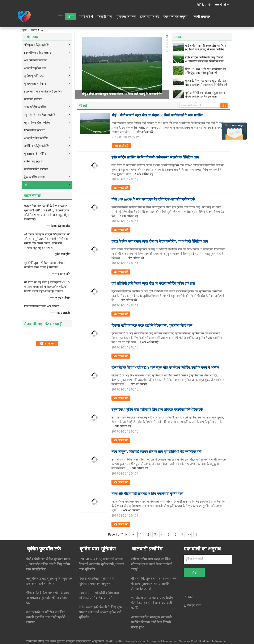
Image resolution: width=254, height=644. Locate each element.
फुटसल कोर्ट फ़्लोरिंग (35, 154)
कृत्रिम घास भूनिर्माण (35, 84)
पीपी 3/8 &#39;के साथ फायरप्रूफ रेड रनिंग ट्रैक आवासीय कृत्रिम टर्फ (205, 71)
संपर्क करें (123, 146)
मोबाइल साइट (192, 605)
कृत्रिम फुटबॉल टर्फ (34, 76)
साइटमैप (190, 597)
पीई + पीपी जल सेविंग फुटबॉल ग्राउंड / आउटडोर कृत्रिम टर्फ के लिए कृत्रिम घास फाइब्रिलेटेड (48, 564)
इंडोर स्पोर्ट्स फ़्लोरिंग (35, 107)
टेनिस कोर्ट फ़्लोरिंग (34, 161)
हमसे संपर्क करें (150, 16)
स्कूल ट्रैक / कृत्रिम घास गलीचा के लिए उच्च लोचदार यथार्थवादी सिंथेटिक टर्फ (157, 410)
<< (133, 534)
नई (26, 185)
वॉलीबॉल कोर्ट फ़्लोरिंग (36, 169)
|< (126, 534)
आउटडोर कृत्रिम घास (35, 68)
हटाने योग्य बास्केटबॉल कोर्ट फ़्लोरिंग (43, 91)
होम (60, 16)
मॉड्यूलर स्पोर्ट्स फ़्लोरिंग (37, 45)
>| (196, 534)
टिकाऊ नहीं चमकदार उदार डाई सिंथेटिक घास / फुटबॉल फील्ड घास (152, 325)
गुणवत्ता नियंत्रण (126, 16)
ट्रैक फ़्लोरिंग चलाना (34, 177)
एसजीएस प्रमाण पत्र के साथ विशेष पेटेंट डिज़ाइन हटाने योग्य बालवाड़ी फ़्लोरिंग (152, 603)
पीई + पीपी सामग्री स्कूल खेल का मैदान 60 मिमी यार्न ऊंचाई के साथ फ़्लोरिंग (122, 94)
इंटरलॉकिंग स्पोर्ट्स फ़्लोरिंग (38, 53)
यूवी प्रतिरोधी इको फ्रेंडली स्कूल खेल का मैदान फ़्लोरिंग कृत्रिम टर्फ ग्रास (206, 95)
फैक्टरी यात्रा (105, 16)
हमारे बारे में (86, 16)
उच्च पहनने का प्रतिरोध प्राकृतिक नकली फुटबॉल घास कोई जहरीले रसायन (46, 617)
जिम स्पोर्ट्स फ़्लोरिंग (35, 130)
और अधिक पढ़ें (145, 132)
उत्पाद (71, 16)
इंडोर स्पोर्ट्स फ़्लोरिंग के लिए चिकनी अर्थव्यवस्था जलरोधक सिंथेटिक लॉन (204, 59)
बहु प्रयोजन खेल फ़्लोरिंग (37, 123)
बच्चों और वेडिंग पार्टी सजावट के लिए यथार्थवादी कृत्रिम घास (147, 494)
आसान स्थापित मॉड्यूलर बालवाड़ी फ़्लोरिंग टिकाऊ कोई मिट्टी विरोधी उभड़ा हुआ (151, 622)
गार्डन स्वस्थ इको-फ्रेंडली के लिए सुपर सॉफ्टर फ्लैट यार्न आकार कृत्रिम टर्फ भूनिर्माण (101, 612)
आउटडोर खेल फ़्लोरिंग (36, 138)
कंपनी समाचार (202, 16)
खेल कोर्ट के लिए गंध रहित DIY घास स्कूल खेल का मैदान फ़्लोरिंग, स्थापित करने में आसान (165, 368)
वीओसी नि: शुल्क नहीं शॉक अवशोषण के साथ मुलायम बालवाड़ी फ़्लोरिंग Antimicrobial (154, 584)
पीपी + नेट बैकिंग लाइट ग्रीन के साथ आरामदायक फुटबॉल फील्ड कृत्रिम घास (48, 598)
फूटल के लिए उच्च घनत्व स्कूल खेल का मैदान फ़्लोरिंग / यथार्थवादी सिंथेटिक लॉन (207, 83)
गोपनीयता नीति (34, 641)
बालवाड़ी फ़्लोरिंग (33, 99)
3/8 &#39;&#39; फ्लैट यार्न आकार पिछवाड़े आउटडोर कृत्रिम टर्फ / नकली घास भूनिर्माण (101, 564)
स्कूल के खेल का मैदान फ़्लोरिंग (40, 115)
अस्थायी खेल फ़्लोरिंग (35, 60)
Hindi (224, 5)
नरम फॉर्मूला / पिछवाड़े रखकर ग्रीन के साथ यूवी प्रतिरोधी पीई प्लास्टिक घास (156, 452)
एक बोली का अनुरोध (176, 16)
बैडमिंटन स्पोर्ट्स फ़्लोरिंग (37, 146)
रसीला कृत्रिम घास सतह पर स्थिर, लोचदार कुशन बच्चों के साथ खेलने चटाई (152, 564)
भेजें (194, 573)
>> (189, 534)
